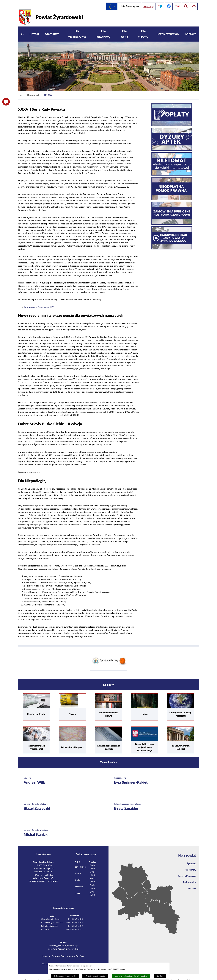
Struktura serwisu (33, 974)
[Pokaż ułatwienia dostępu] (185, 6)
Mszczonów (190, 864)
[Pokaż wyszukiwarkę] (194, 6)
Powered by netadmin (181, 974)
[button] (6, 102)
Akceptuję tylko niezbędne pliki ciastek (131, 976)
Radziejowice (189, 877)
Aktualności (33, 89)
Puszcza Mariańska (186, 871)
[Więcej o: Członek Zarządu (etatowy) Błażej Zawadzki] (59, 801)
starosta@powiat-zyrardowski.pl (63, 940)
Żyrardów (191, 857)
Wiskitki (191, 884)
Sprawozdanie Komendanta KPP (39, 301)
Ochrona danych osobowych (65, 976)
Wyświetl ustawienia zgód (95, 976)
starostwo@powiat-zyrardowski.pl (63, 943)
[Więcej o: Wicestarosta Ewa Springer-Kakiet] (149, 775)
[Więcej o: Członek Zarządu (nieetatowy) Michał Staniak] (59, 827)
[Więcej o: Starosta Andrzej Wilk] (59, 775)
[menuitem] (22, 28)
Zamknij (160, 976)
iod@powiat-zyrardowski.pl (72, 957)
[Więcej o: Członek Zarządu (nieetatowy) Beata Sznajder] (149, 801)
